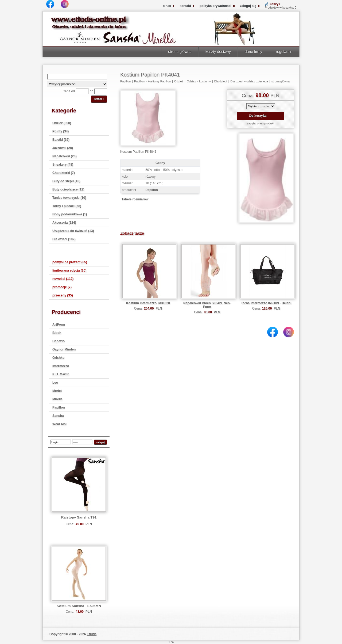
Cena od (69, 91)
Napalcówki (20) (65, 156)
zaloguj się (248, 6)
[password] (82, 442)
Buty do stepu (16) (66, 181)
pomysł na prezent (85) (70, 262)
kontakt (185, 6)
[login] (61, 442)
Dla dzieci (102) (64, 239)
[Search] (77, 77)
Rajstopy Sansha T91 (79, 517)
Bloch (57, 333)
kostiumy (205, 81)
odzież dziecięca (257, 81)
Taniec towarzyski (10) (69, 198)
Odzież (179, 81)
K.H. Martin (61, 374)
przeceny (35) (63, 295)
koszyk (275, 4)
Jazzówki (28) (63, 148)
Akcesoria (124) (64, 223)
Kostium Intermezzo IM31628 (148, 303)
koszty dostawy (218, 52)
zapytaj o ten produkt (261, 123)
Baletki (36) (61, 140)
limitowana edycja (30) (69, 270)
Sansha (58, 416)
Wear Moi (59, 424)
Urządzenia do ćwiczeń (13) (73, 231)
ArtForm (59, 325)
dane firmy (254, 52)
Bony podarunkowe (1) (70, 214)
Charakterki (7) (64, 173)
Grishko (58, 358)
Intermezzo (61, 366)
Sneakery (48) (63, 165)
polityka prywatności (215, 6)
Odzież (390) (62, 123)
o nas (167, 6)
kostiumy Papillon (159, 81)
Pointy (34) (61, 131)
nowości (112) (63, 279)
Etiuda (92, 634)
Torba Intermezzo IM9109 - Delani (266, 303)
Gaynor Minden (64, 349)
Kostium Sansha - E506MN (79, 606)
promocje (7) (62, 287)
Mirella (57, 399)
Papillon (59, 407)
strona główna (180, 52)
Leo (55, 383)
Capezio (59, 341)
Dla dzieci (221, 81)
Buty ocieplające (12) (68, 189)
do (92, 91)
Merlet (57, 391)
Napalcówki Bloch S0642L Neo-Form (207, 305)
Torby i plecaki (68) (67, 206)
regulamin (284, 52)
